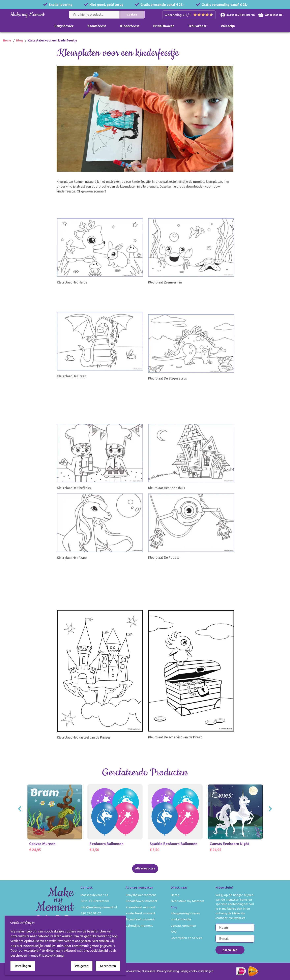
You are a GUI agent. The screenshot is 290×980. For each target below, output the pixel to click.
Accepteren (108, 966)
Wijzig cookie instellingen (197, 971)
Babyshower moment (141, 895)
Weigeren (82, 966)
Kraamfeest (97, 26)
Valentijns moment (139, 926)
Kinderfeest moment (140, 913)
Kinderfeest (130, 26)
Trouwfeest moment (140, 919)
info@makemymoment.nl (99, 907)
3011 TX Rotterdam (95, 901)
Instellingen (23, 966)
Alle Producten (145, 868)
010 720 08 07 (91, 913)
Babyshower (64, 26)
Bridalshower (164, 26)
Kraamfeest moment (140, 907)
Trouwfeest (197, 26)
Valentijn (228, 26)
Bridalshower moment (141, 901)
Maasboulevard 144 (94, 895)
